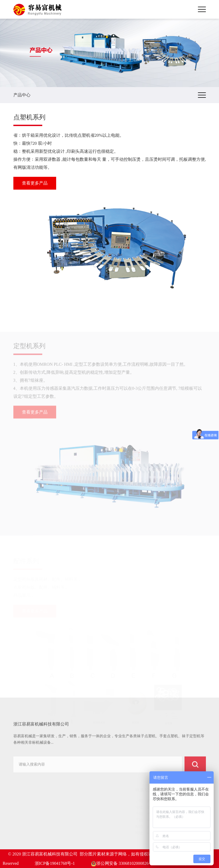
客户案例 (26, 820)
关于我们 (26, 807)
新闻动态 (26, 827)
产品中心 (26, 814)
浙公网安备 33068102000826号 (122, 863)
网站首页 (26, 800)
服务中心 (26, 834)
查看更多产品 (35, 183)
